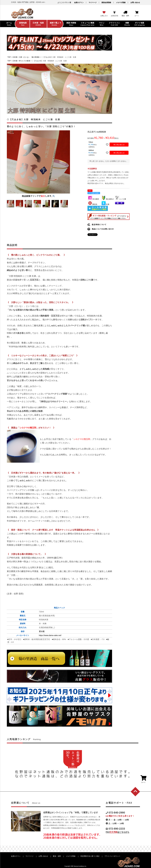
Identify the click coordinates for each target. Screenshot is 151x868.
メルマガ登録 (121, 3)
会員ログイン (79, 3)
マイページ (93, 3)
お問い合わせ (135, 3)
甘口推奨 (93, 199)
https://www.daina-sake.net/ (50, 635)
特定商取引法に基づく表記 (90, 856)
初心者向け (108, 199)
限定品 (92, 204)
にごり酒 (120, 199)
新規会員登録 (106, 3)
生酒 (105, 204)
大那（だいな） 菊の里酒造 (29, 57)
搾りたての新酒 (24, 61)
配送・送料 (57, 856)
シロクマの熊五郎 (28, 428)
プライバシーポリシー (112, 856)
